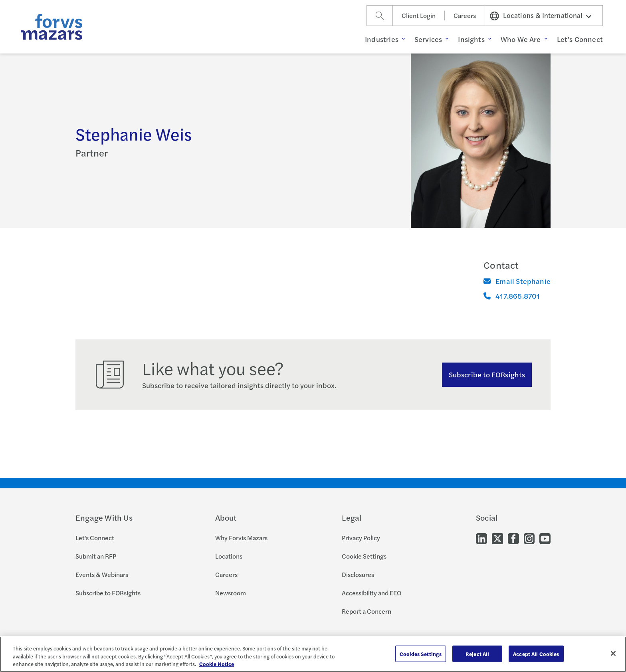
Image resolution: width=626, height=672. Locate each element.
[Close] (613, 653)
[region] (313, 654)
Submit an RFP (96, 556)
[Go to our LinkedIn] (481, 538)
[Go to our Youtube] (545, 538)
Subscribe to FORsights (487, 374)
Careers (465, 15)
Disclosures (358, 574)
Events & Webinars (102, 574)
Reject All (477, 653)
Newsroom (231, 593)
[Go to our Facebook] (513, 538)
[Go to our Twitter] (497, 538)
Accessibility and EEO (371, 593)
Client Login (419, 15)
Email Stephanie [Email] (517, 281)
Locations (229, 556)
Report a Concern (366, 611)
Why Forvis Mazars (241, 538)
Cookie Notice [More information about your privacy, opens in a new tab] (217, 664)
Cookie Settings (364, 556)
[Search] (380, 16)
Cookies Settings (421, 653)
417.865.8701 (512, 296)
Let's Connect (95, 538)
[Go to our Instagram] (529, 538)
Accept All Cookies (536, 653)
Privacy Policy (361, 538)
